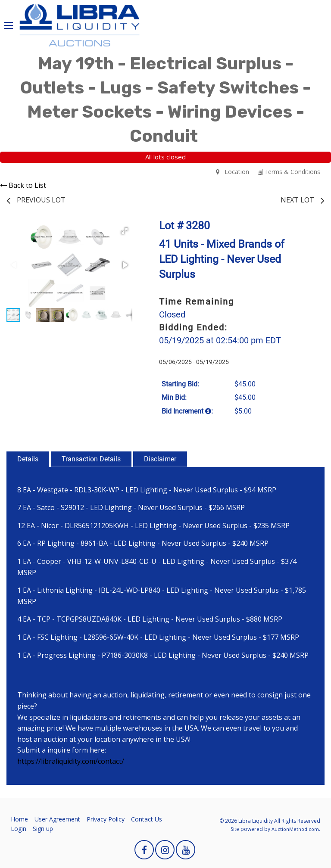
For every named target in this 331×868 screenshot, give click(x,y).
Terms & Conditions (289, 172)
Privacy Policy (106, 819)
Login (19, 829)
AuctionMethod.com (295, 829)
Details (28, 459)
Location (233, 172)
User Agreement (57, 819)
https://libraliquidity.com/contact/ (71, 761)
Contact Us (147, 819)
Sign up (43, 829)
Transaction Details (91, 459)
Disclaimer (160, 459)
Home (19, 819)
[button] (125, 231)
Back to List (23, 185)
